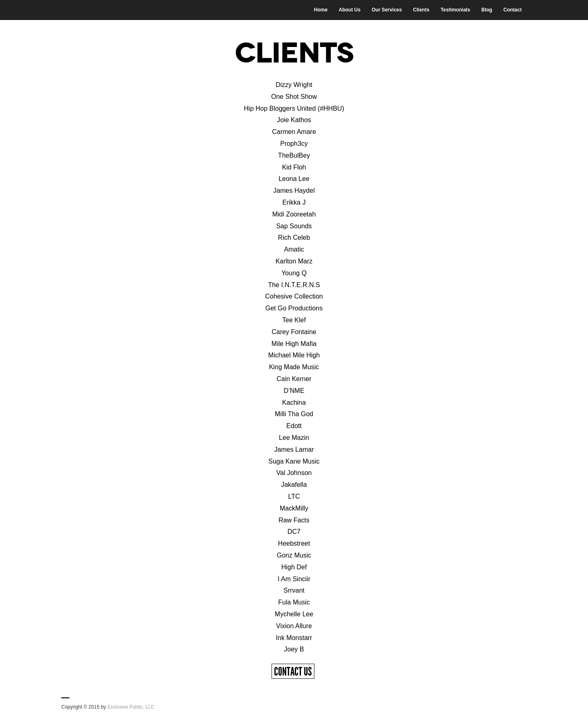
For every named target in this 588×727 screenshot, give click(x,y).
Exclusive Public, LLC (131, 707)
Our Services (387, 10)
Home (321, 10)
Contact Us (293, 672)
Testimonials (455, 10)
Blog (487, 10)
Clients (421, 10)
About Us (349, 10)
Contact (513, 10)
